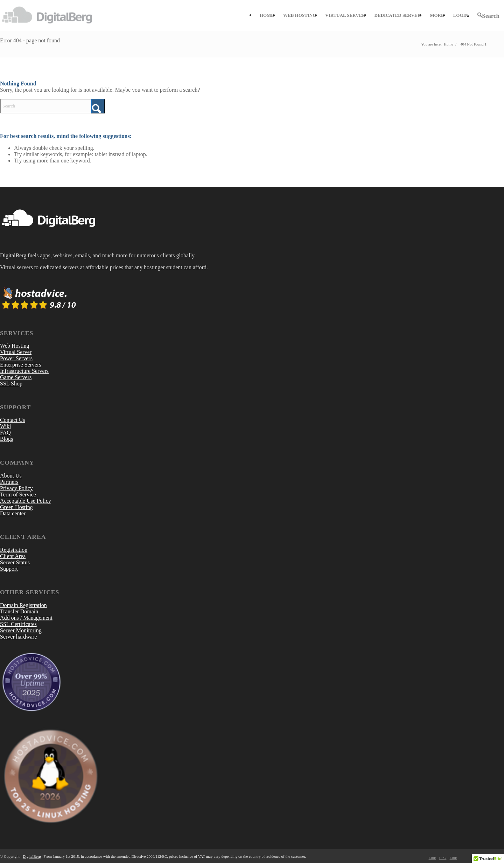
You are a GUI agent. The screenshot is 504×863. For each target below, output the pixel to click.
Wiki (5, 426)
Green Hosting (16, 507)
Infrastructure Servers (24, 371)
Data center (13, 513)
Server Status (15, 562)
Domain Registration (23, 605)
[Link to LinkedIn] (453, 858)
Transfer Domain (19, 611)
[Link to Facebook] (432, 858)
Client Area (13, 556)
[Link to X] (443, 858)
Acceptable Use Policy (26, 501)
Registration (14, 550)
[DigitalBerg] (51, 16)
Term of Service (18, 495)
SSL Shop (11, 384)
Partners (9, 482)
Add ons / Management (26, 618)
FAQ (5, 433)
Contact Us (13, 420)
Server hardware (18, 637)
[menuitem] (267, 15)
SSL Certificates (18, 624)
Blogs (6, 439)
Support (9, 569)
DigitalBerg (32, 856)
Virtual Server (16, 352)
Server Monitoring (21, 630)
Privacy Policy (16, 488)
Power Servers (16, 358)
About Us (11, 476)
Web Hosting (15, 346)
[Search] (488, 16)
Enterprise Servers (21, 365)
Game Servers (16, 377)
